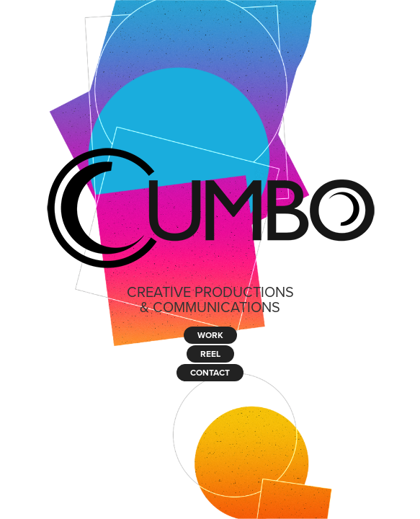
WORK (210, 335)
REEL (210, 354)
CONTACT (210, 372)
